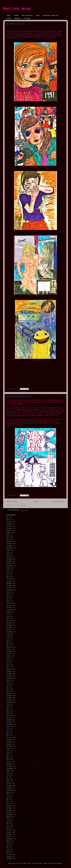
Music (38, 15)
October (9, 531)
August (9, 533)
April (8, 537)
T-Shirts (16, 15)
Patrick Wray (17, 9)
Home (9, 15)
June (8, 555)
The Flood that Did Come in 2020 (19, 396)
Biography (17, 18)
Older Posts (59, 502)
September (10, 548)
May (7, 517)
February (9, 522)
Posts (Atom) (21, 505)
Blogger (59, 863)
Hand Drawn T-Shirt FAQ (50, 15)
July (8, 535)
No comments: (13, 389)
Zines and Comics (27, 15)
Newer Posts (12, 502)
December (9, 526)
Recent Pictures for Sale (15, 24)
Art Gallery (27, 18)
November (9, 528)
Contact (9, 18)
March (8, 519)
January (9, 524)
